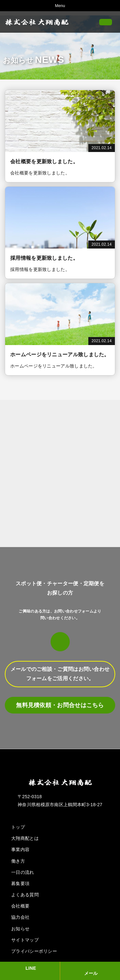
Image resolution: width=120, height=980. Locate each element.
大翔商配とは (25, 838)
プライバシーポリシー (34, 951)
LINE (31, 968)
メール (91, 973)
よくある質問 (25, 895)
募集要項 (20, 883)
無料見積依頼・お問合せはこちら (60, 705)
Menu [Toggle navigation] (60, 6)
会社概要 (20, 906)
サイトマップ (25, 940)
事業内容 (20, 849)
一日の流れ (23, 872)
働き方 (18, 861)
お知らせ (20, 929)
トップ (18, 827)
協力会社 (20, 917)
